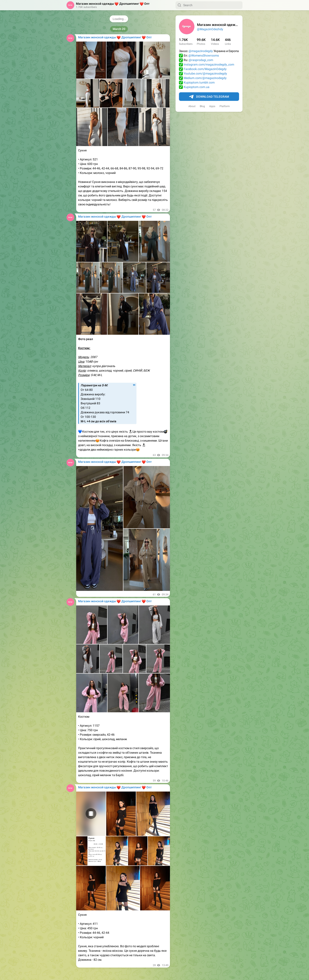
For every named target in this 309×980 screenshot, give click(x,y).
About (192, 106)
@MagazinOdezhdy (210, 29)
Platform (225, 106)
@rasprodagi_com (201, 60)
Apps (212, 106)
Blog (202, 106)
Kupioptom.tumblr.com (199, 82)
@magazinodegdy (201, 51)
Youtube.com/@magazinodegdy (205, 73)
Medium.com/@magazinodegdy (205, 78)
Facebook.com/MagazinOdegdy (205, 69)
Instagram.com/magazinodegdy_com (209, 64)
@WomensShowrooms (204, 55)
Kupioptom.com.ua (197, 87)
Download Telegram (209, 97)
